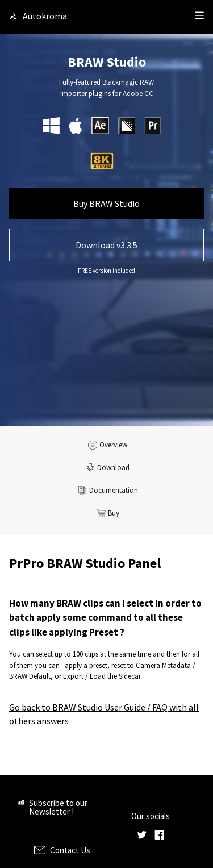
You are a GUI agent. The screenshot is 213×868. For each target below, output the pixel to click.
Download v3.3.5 (106, 245)
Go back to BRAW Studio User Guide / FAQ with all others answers (104, 714)
